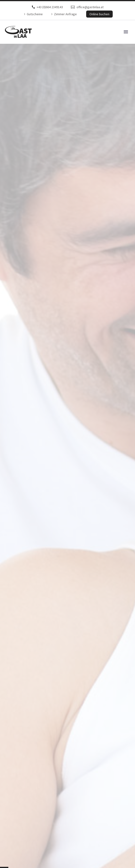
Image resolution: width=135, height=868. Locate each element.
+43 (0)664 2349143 (50, 7)
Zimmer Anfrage (65, 14)
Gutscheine (35, 14)
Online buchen (99, 14)
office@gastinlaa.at (90, 7)
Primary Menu (126, 32)
